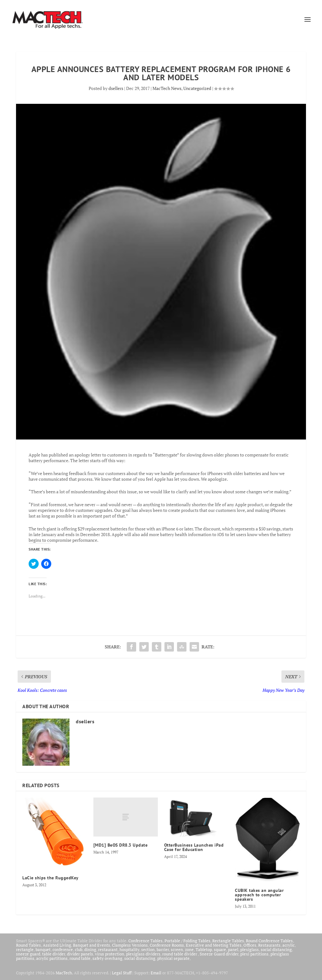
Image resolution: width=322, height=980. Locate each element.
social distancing (276, 949)
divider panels (80, 954)
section (148, 949)
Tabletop (204, 949)
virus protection (110, 954)
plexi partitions (254, 954)
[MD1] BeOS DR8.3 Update (121, 845)
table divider (54, 954)
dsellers (116, 88)
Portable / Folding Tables (187, 941)
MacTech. (64, 973)
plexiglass (250, 949)
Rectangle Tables (228, 941)
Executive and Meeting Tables (214, 945)
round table (80, 958)
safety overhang (107, 958)
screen (177, 949)
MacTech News (167, 88)
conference (63, 949)
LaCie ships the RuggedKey (50, 878)
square (220, 949)
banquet (43, 949)
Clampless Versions (130, 945)
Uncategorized (197, 88)
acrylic (289, 945)
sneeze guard (28, 954)
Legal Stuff (122, 973)
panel (233, 949)
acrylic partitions (52, 958)
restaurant (108, 949)
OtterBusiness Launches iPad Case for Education (194, 847)
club (79, 949)
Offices (250, 945)
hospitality (129, 949)
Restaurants (269, 945)
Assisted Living (57, 945)
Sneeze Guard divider (219, 954)
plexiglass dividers (143, 954)
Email (156, 973)
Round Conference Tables (269, 941)
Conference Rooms (167, 945)
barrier (163, 949)
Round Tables (28, 945)
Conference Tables (145, 941)
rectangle (25, 949)
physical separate (173, 958)
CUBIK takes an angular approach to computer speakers (259, 895)
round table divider (180, 954)
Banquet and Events (92, 945)
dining (90, 949)
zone (189, 949)
